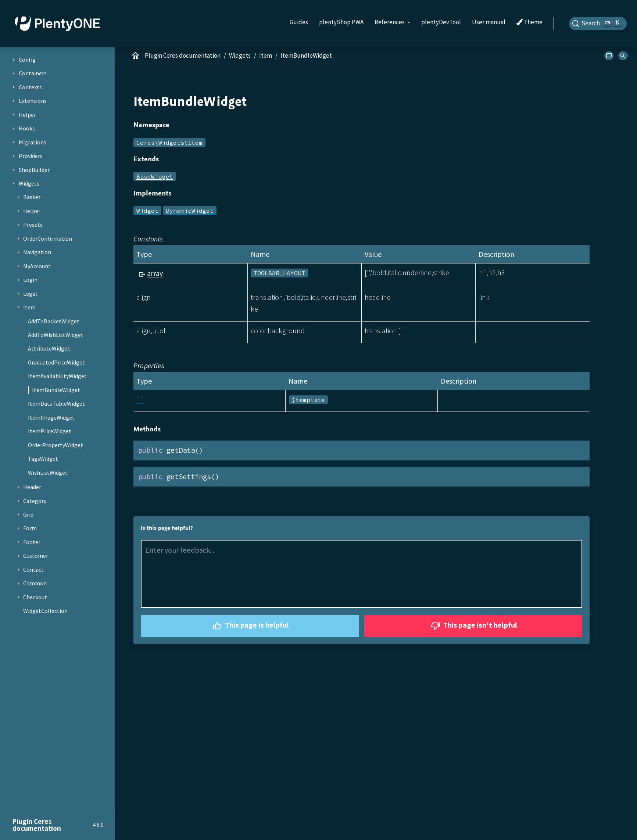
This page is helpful (250, 626)
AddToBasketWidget (54, 321)
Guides (299, 22)
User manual (489, 22)
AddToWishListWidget (56, 335)
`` (140, 399)
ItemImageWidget (51, 417)
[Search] (598, 24)
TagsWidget (43, 459)
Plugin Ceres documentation (183, 55)
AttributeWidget (49, 348)
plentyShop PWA (341, 22)
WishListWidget (48, 473)
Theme (529, 22)
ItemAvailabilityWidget (57, 376)
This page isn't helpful (473, 626)
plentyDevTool (441, 22)
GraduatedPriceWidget (56, 362)
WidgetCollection (45, 611)
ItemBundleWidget (56, 390)
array (155, 273)
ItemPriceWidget (50, 431)
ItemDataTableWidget (56, 403)
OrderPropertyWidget (56, 445)
